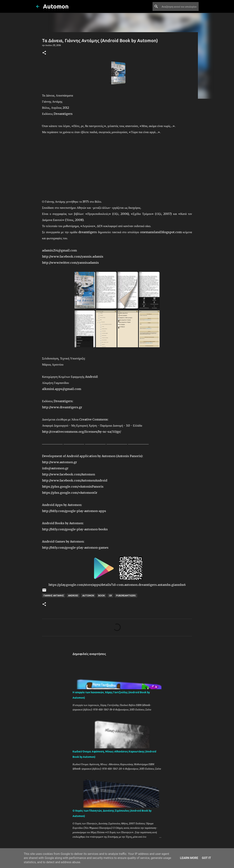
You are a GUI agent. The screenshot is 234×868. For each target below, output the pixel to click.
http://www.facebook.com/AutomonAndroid (75, 480)
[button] (44, 53)
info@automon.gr (55, 468)
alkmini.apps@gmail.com (62, 389)
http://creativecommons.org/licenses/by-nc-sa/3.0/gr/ (82, 432)
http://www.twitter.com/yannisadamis (70, 263)
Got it (206, 858)
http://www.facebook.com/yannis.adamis (73, 256)
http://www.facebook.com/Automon (68, 474)
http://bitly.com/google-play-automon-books (75, 529)
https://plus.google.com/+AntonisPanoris (73, 487)
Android (73, 596)
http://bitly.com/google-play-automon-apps (74, 511)
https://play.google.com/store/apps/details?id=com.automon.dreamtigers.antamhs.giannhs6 (117, 585)
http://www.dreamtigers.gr (62, 407)
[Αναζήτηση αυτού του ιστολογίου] (179, 6)
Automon (56, 6)
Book (102, 596)
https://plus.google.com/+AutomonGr (70, 493)
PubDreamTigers (126, 596)
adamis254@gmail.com (59, 250)
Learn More (189, 858)
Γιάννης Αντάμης (54, 596)
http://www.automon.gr (60, 462)
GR (110, 596)
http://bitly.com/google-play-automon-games (75, 548)
